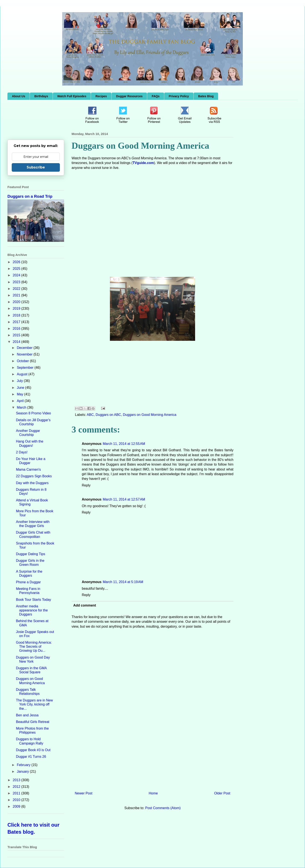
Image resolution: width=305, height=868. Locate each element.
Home (153, 793)
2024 (17, 275)
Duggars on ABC (108, 415)
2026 (17, 262)
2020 (17, 302)
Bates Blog (206, 96)
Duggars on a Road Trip (30, 196)
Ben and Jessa (27, 715)
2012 (17, 787)
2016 (17, 329)
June (21, 388)
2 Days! (22, 452)
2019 (17, 308)
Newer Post (84, 793)
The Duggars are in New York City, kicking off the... (34, 704)
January (23, 771)
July (20, 381)
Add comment (85, 605)
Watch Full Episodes (72, 96)
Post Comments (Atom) (163, 808)
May (21, 394)
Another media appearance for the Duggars (32, 610)
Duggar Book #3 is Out (33, 750)
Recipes (101, 96)
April (21, 401)
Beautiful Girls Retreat (33, 722)
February (24, 765)
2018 (17, 315)
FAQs (156, 96)
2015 (17, 335)
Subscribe (36, 167)
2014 (17, 342)
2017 (17, 322)
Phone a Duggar (28, 582)
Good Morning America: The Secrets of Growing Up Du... (34, 647)
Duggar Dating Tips (31, 554)
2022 (17, 289)
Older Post (222, 793)
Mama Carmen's (28, 470)
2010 (17, 800)
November (25, 354)
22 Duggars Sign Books (34, 476)
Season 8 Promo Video (33, 413)
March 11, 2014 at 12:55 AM (124, 444)
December (25, 348)
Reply (86, 485)
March (22, 407)
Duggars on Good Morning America (150, 415)
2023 (17, 282)
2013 (17, 780)
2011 (17, 793)
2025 (17, 269)
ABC (90, 415)
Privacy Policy (179, 96)
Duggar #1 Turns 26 (31, 757)
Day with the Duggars (32, 483)
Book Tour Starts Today (34, 600)
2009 (17, 806)
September (26, 368)
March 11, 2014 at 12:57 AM (124, 499)
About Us (19, 96)
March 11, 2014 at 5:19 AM (123, 582)
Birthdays (41, 96)
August (23, 374)
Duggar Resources (129, 96)
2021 (17, 295)
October (23, 361)
